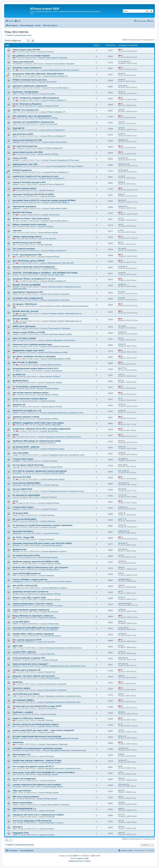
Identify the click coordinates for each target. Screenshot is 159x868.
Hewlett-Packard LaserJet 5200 (27, 243)
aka (14, 52)
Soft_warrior (17, 473)
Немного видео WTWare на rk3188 (29, 332)
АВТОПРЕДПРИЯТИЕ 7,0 (24, 809)
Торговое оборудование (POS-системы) (64, 160)
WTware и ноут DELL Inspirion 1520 (29, 598)
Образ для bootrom (22, 791)
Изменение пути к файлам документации (32, 344)
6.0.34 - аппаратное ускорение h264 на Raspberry (36, 98)
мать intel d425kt (20, 453)
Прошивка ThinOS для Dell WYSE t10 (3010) (33, 194)
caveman (16, 762)
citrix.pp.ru (18, 827)
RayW (15, 678)
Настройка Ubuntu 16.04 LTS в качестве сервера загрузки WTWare (44, 200)
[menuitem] (18, 21)
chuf (14, 774)
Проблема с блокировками (25, 92)
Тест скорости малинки (24, 249)
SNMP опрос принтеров (24, 326)
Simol (15, 829)
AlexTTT (19, 371)
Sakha (15, 780)
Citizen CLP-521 (20, 158)
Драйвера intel (19, 549)
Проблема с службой (23, 712)
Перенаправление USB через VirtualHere (64, 70)
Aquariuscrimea (18, 606)
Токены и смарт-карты (56, 275)
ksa (14, 768)
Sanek (15, 835)
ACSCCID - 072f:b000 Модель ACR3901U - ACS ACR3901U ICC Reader (45, 273)
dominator (16, 545)
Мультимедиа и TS (21, 754)
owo (14, 226)
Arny (14, 383)
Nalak (15, 756)
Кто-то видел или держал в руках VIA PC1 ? (33, 766)
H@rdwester (17, 533)
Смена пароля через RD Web (26, 50)
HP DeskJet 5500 (20, 513)
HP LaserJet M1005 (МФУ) (24, 519)
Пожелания (18, 742)
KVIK (14, 575)
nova (14, 557)
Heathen (16, 334)
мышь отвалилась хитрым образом (30, 399)
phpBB (75, 856)
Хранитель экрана (21, 688)
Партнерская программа (24, 206)
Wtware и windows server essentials (29, 225)
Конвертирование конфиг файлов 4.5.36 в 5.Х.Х (35, 368)
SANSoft (16, 287)
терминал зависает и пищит (26, 417)
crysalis (15, 455)
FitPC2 (16, 435)
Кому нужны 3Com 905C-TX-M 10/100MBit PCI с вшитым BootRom (44, 772)
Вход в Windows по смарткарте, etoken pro (33, 616)
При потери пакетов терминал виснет (31, 393)
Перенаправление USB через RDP (61, 263)
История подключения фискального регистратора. (37, 736)
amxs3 (15, 82)
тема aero (17, 231)
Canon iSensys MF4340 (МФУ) (26, 483)
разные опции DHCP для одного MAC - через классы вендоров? (44, 730)
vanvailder (16, 461)
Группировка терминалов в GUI (28, 292)
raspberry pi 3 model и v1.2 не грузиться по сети (35, 176)
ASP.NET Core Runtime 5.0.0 (26, 110)
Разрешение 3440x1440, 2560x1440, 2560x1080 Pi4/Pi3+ (38, 74)
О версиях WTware (52, 106)
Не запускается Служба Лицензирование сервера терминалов (42, 525)
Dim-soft (16, 251)
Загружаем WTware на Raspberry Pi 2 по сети (34, 279)
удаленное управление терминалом (30, 86)
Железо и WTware (51, 118)
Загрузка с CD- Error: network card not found (34, 676)
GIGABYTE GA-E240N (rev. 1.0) (27, 411)
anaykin (15, 413)
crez (17, 221)
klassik (15, 714)
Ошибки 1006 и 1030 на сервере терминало (33, 634)
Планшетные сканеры (54, 383)
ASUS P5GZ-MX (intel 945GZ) (26, 694)
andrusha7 (16, 660)
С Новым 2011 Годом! (23, 507)
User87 (15, 136)
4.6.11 (15, 501)
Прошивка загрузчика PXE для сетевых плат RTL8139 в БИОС (42, 543)
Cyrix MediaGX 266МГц (23, 700)
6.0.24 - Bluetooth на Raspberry (27, 104)
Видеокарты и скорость (58, 551)
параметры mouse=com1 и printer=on (30, 592)
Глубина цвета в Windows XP (26, 670)
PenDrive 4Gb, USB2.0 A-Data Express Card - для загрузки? (40, 567)
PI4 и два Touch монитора (25, 146)
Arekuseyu (16, 666)
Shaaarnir (16, 509)
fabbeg (15, 184)
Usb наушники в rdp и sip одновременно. (32, 116)
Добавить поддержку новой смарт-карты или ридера (38, 423)
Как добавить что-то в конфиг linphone (31, 56)
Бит (14, 726)
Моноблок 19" (19, 405)
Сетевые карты (52, 124)
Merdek (18, 76)
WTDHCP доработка (22, 170)
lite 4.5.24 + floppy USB (23, 537)
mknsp (15, 805)
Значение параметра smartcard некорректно (34, 267)
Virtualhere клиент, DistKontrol (27, 68)
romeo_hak (17, 630)
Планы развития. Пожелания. (57, 58)
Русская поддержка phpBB (79, 858)
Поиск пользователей (23, 62)
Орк (14, 799)
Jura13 (15, 600)
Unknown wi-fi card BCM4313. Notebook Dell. (33, 122)
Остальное (50, 52)
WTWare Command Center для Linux (30, 80)
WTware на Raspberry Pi (59, 76)
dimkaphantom (18, 582)
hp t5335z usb (19, 375)
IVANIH (15, 624)
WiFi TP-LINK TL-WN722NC (25, 362)
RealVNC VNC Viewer (22, 212)
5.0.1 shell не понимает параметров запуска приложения (40, 471)
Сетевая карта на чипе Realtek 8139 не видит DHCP (37, 706)
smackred (16, 269)
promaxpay (17, 172)
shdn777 (16, 521)
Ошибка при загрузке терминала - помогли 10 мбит (37, 760)
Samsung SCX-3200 (22, 477)
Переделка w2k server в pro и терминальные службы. (38, 815)
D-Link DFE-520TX (21, 622)
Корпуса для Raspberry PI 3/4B (27, 140)
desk (14, 340)
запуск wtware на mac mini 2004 (28, 152)
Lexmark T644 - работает (24, 652)
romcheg (16, 636)
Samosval (16, 88)
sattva (15, 112)
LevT (14, 732)
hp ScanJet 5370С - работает (26, 447)
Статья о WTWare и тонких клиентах (30, 580)
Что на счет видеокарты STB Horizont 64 (32, 821)
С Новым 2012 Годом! (23, 459)
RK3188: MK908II (20, 319)
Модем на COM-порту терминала (28, 718)
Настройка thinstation (23, 531)
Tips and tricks (52, 82)
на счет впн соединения (24, 779)
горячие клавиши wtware (24, 188)
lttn (17, 401)
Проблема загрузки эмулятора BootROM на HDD (36, 561)
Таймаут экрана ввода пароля (27, 237)
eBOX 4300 (18, 646)
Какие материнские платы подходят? (31, 664)
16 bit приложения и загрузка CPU (29, 658)
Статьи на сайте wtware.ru (60, 88)
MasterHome (17, 166)
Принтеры (49, 245)
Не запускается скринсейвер (26, 495)
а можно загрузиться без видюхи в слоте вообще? (37, 785)
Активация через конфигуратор (28, 298)
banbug (15, 612)
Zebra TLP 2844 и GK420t (24, 338)
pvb (17, 594)
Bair (14, 245)
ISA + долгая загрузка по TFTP (27, 640)
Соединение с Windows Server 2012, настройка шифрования (42, 429)
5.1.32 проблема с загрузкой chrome (30, 387)
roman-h (16, 527)
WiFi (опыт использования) (26, 797)
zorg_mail (16, 467)
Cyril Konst (16, 750)
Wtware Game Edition (23, 803)
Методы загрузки (52, 233)
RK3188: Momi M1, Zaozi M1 (25, 311)
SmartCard (17, 682)
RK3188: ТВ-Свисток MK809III (27, 285)
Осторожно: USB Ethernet (25, 304)
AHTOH (15, 407)
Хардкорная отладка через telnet (28, 350)
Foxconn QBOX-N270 (22, 489)
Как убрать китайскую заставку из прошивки (34, 356)
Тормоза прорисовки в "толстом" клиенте (33, 604)
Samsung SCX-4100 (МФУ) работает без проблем (36, 628)
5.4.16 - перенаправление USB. (27, 255)
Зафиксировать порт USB (25, 164)
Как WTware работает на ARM (60, 334)
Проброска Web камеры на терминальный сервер (37, 441)
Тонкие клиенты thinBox (58, 142)
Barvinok (16, 202)
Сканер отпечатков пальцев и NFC (29, 182)
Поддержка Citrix (21, 833)
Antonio (15, 346)
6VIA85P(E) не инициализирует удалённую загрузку (37, 748)
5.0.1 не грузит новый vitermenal (28, 465)
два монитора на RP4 (23, 134)
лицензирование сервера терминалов (31, 610)
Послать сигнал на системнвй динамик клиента (36, 724)
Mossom (16, 738)
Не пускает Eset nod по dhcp (26, 555)
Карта (15, 569)
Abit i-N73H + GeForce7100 (25, 586)
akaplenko (16, 142)
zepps (15, 196)
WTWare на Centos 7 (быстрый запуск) (31, 218)
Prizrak (15, 294)
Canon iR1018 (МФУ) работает (27, 573)
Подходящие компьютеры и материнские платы (66, 413)
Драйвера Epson (20, 381)
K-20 (14, 233)
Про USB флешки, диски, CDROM (28, 261)
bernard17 (16, 160)
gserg (15, 793)
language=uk (18, 128)
